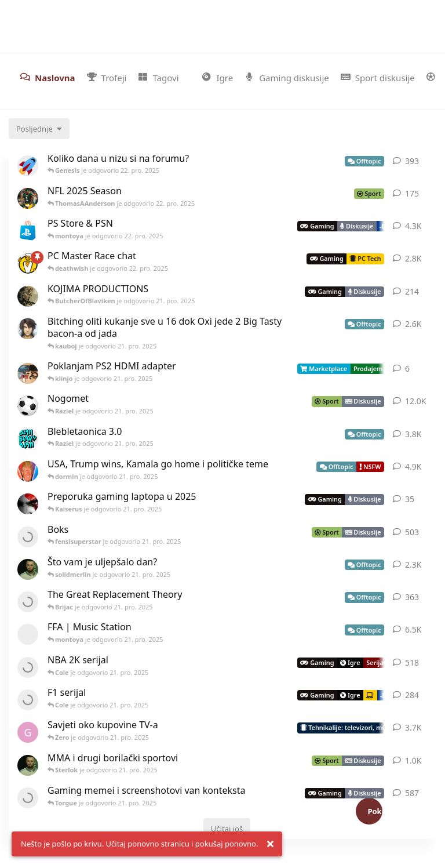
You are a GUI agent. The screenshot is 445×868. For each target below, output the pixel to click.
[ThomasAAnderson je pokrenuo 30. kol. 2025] (28, 198)
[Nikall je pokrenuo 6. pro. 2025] (28, 504)
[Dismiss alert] (270, 844)
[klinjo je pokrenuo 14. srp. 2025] (28, 373)
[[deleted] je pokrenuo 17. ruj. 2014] (28, 634)
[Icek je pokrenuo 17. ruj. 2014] (28, 329)
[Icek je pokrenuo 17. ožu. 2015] (28, 231)
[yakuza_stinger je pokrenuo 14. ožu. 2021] (28, 798)
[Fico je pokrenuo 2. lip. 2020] (28, 471)
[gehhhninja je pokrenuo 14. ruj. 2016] (28, 732)
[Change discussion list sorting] (39, 129)
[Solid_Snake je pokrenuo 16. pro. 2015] (28, 296)
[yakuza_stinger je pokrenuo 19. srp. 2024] (28, 439)
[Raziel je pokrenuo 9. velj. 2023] (28, 166)
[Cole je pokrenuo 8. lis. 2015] (28, 569)
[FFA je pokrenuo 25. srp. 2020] (28, 263)
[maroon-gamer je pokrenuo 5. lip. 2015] (28, 667)
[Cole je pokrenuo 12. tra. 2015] (28, 765)
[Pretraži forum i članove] (433, 21)
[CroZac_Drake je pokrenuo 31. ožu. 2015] (28, 406)
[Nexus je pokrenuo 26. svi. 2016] (28, 700)
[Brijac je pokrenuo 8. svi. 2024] (28, 602)
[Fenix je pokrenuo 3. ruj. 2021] (28, 537)
